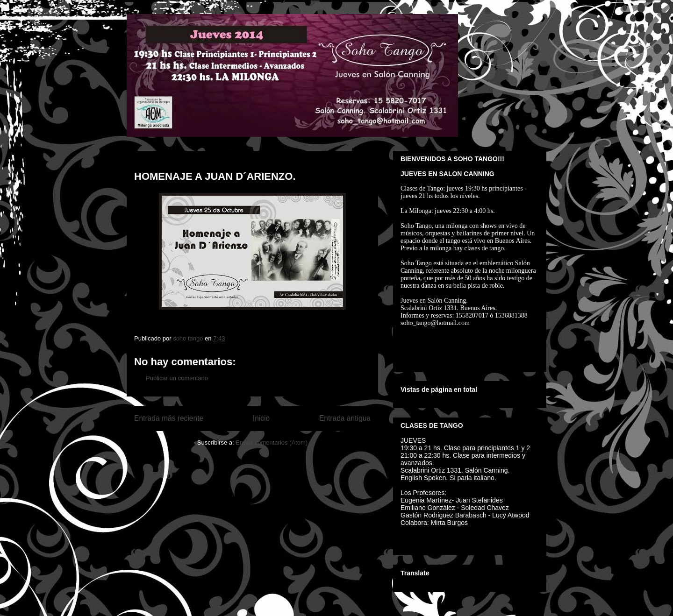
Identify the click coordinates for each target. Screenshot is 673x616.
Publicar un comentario (177, 378)
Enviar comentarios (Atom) (272, 443)
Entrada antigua (345, 418)
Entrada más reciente (169, 418)
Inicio (261, 418)
